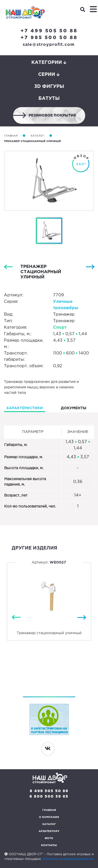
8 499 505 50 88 (49, 791)
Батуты (49, 99)
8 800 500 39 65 (49, 797)
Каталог (37, 136)
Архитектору (49, 831)
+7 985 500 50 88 (49, 38)
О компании (49, 817)
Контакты (49, 845)
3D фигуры (49, 87)
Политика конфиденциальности (68, 859)
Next (82, 617)
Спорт (60, 328)
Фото (49, 838)
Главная (11, 136)
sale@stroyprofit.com (49, 45)
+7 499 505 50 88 (49, 31)
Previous (16, 617)
